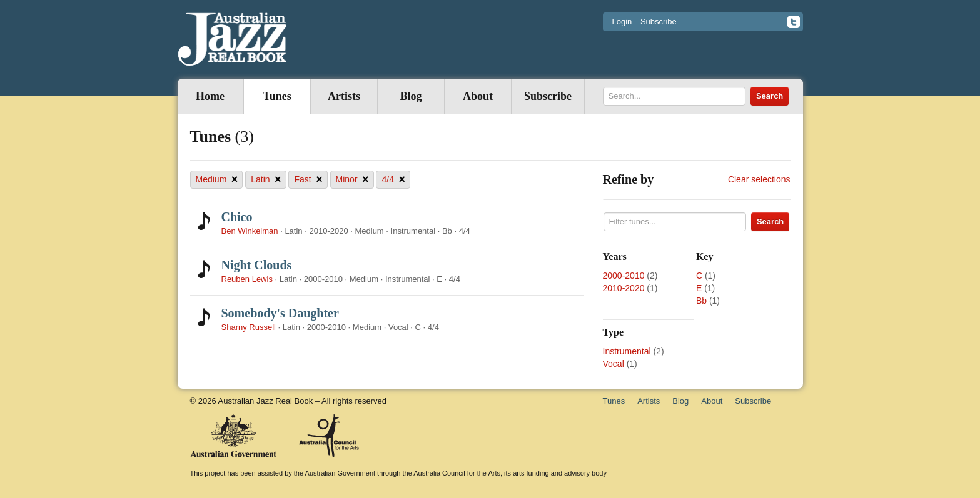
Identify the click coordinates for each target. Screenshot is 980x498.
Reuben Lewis (247, 279)
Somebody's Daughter (280, 313)
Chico (237, 217)
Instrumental (627, 351)
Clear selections (759, 179)
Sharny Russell (249, 327)
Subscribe (659, 22)
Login (622, 22)
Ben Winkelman (250, 231)
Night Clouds (257, 265)
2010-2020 (624, 288)
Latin (266, 180)
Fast (308, 180)
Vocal (614, 364)
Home (210, 96)
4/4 (393, 180)
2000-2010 (624, 276)
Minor (352, 180)
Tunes (277, 96)
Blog (411, 96)
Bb (701, 301)
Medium (217, 180)
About (478, 96)
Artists (344, 96)
